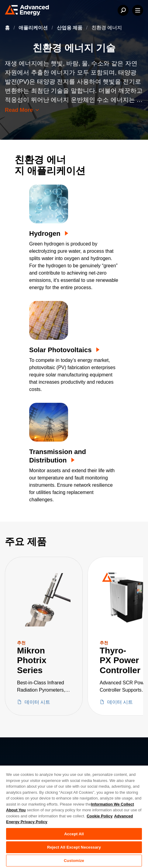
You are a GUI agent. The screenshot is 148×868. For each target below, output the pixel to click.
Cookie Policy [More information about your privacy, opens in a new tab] (100, 816)
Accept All (74, 834)
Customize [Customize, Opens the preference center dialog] (74, 861)
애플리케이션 (34, 28)
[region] (74, 816)
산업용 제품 (70, 28)
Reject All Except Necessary (74, 847)
